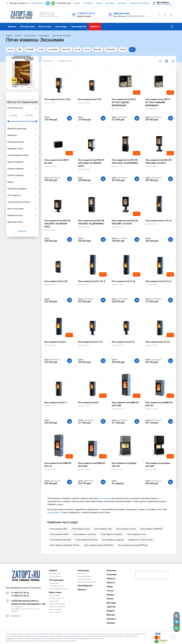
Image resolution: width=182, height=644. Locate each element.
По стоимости (14, 195)
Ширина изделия (15, 169)
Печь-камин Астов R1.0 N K (58, 99)
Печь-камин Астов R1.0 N (90, 342)
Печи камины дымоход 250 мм (133, 545)
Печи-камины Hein (103, 529)
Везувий (98, 49)
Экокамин (111, 49)
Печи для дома (27, 27)
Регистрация (167, 4)
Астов (78, 49)
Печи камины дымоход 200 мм (99, 545)
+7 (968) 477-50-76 (20, 596)
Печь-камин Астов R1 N (123, 342)
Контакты (122, 3)
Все (132, 49)
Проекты (95, 27)
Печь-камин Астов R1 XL (124, 281)
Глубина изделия (15, 175)
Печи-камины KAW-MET (151, 529)
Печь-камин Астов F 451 (56, 281)
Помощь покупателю (140, 3)
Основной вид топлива (18, 202)
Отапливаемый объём (18, 155)
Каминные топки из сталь (141, 540)
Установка (88, 3)
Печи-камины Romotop (86, 540)
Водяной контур (15, 215)
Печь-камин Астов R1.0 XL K (92, 281)
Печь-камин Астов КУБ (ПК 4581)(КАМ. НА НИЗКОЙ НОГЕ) (91, 163)
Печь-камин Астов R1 (88, 403)
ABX (20, 49)
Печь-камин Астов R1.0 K (158, 342)
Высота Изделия (15, 162)
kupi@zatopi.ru (38, 3)
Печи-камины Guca (81, 529)
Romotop (66, 49)
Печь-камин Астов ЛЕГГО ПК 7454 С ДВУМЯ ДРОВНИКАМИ (124, 102)
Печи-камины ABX (58, 529)
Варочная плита (15, 222)
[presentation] (152, 575)
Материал (12, 135)
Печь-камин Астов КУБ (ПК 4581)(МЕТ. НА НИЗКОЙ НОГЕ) (57, 224)
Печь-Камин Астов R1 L (56, 342)
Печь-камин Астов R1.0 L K (158, 281)
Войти (159, 4)
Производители (79, 27)
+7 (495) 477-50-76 (20, 593)
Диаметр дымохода (17, 129)
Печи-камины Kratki (59, 534)
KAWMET (30, 49)
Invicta (11, 49)
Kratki (41, 49)
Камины (12, 27)
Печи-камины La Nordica (84, 534)
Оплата (99, 3)
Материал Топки (15, 149)
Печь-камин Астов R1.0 (56, 403)
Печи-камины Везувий (60, 540)
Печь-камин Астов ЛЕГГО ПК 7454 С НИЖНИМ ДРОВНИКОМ (158, 102)
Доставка (110, 3)
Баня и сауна (45, 27)
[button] (87, 13)
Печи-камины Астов (136, 534)
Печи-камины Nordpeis (112, 534)
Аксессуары (61, 27)
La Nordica (53, 49)
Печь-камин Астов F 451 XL (159, 221)
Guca (87, 49)
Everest (123, 49)
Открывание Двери (17, 189)
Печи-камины (105, 498)
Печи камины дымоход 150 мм (65, 545)
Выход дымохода (16, 142)
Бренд (10, 182)
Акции (77, 3)
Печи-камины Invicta (126, 529)
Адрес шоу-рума (122, 13)
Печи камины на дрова (113, 540)
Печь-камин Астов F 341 (90, 99)
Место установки (16, 209)
